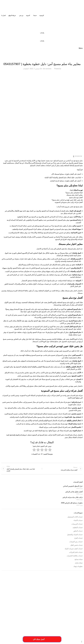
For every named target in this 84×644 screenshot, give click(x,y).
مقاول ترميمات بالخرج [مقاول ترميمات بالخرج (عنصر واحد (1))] (68, 610)
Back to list (42, 469)
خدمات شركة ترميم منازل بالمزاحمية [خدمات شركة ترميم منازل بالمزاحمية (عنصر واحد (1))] (36, 604)
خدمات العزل (78, 538)
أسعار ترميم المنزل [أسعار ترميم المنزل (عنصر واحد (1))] (59, 586)
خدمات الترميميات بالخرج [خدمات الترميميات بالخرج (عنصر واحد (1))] (14, 602)
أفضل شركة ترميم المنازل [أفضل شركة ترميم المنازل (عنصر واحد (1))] (17, 586)
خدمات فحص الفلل (77, 545)
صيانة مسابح (42, 59)
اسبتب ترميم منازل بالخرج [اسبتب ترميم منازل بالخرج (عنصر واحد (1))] (12, 592)
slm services (47, 69)
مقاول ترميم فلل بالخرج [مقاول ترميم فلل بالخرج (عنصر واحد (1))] (48, 610)
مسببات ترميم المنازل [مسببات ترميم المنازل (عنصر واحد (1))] (78, 610)
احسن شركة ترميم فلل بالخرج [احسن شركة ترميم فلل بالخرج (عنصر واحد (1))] (76, 588)
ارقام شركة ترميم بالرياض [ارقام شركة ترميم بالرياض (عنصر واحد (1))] (24, 592)
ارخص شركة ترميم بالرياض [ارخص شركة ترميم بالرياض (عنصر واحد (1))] (63, 588)
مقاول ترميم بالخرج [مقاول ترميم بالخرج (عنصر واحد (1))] (58, 610)
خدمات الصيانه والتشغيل (75, 535)
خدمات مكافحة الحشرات (75, 556)
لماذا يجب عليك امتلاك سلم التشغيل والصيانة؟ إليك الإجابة (63, 177)
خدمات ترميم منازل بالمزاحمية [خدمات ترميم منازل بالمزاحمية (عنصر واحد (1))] (76, 604)
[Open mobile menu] (81, 48)
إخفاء (71, 190)
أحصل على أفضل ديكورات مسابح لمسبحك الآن (66, 174)
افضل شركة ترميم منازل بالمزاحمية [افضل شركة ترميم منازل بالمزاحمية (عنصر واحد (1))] (48, 594)
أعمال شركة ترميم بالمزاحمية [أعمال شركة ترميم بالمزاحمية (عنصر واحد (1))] (30, 586)
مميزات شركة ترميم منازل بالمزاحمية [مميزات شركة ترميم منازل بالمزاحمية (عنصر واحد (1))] (44, 612)
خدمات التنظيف (78, 527)
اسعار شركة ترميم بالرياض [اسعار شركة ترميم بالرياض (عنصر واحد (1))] (77, 594)
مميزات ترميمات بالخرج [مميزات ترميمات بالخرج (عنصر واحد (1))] (20, 610)
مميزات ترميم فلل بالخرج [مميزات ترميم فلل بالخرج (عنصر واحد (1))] (8, 610)
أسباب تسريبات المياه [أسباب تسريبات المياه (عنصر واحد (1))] (78, 586)
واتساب (42, 33)
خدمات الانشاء (78, 520)
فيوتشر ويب (5, 637)
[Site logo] (71, 7)
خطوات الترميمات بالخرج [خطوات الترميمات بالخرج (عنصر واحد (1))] (7, 604)
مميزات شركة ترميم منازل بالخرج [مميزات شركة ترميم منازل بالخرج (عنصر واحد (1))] (60, 612)
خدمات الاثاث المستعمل (75, 517)
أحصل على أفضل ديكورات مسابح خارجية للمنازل (65, 181)
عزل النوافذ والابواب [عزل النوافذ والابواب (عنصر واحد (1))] (45, 608)
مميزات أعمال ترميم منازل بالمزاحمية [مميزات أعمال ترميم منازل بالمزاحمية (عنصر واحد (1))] (34, 610)
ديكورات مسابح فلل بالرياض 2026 (72, 503)
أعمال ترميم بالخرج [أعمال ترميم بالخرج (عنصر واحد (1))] (41, 586)
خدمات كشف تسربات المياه (74, 549)
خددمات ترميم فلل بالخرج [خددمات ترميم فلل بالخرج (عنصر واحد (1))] (26, 602)
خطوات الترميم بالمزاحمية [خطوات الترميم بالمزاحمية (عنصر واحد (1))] (77, 608)
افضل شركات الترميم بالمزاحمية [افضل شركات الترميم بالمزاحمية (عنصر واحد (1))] (64, 594)
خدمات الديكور (78, 531)
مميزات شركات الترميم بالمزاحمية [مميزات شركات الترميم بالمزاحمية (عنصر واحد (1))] (75, 612)
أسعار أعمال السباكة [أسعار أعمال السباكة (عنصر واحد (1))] (68, 586)
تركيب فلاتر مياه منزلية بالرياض (73, 497)
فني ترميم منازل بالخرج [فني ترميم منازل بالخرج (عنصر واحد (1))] (13, 608)
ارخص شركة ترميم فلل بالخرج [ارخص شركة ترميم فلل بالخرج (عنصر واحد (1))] (50, 588)
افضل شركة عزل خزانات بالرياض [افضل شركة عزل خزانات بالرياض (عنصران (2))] (63, 601)
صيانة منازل (79, 563)
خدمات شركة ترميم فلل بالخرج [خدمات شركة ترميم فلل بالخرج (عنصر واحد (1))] (52, 604)
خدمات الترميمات (77, 524)
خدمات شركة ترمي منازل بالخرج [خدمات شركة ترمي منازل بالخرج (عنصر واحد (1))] (21, 604)
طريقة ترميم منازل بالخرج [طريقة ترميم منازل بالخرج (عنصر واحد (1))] (55, 608)
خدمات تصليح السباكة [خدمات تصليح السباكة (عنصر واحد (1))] (64, 604)
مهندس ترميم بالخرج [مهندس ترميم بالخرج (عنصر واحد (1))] (31, 612)
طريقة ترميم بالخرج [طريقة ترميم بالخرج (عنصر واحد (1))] (66, 608)
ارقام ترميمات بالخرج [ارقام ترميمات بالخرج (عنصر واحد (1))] (35, 592)
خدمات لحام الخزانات (76, 552)
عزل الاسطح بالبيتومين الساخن (73, 486)
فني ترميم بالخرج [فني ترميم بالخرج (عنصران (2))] (29, 607)
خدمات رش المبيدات (76, 542)
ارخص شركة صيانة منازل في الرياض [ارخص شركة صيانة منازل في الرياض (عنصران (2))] (61, 591)
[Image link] (20, 627)
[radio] (50, 450)
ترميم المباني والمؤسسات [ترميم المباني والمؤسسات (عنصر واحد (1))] (38, 602)
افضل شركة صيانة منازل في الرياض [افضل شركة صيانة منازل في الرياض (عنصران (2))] (62, 597)
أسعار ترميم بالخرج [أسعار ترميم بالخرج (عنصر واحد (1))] (50, 586)
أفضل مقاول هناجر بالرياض (74, 492)
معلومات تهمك (78, 566)
